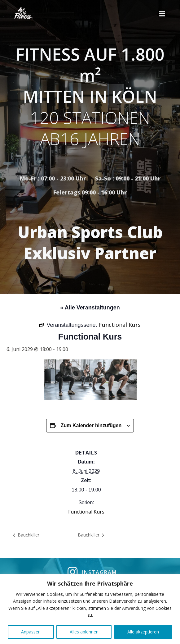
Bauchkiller (28, 535)
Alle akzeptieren (143, 632)
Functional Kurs (86, 512)
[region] (90, 609)
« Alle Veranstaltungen (90, 308)
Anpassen (31, 632)
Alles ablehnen (84, 632)
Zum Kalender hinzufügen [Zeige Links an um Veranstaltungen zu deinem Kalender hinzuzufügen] (91, 425)
